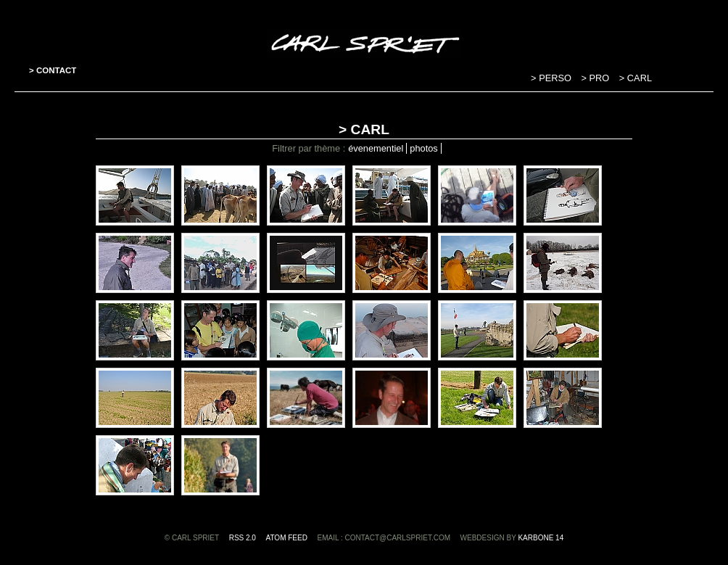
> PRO (597, 78)
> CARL (636, 78)
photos (423, 148)
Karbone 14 (541, 538)
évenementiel (376, 148)
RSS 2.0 (243, 538)
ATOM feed (287, 538)
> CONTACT (53, 70)
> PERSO (552, 78)
